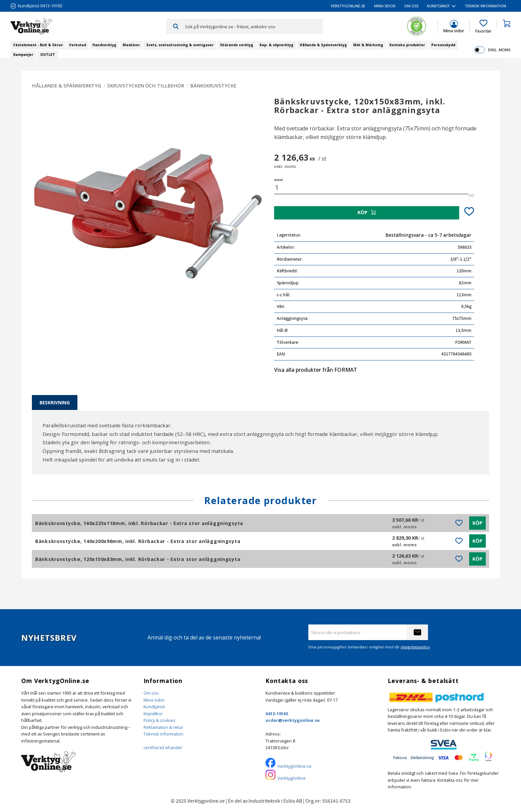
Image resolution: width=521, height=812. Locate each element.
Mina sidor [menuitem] (385, 6)
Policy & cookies (159, 720)
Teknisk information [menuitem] (485, 6)
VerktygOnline (292, 778)
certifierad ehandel (163, 747)
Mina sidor (154, 700)
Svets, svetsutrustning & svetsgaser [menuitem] (180, 45)
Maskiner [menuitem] (131, 45)
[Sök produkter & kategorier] (254, 26)
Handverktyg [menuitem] (104, 45)
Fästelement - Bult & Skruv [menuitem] (38, 45)
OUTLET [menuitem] (48, 55)
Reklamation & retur (163, 727)
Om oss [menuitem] (411, 6)
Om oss (151, 693)
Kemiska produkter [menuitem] (407, 45)
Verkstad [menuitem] (78, 45)
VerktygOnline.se (295, 766)
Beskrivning (55, 403)
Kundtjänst (154, 707)
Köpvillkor (153, 714)
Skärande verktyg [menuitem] (237, 45)
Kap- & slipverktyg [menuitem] (276, 45)
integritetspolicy (415, 647)
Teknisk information (163, 734)
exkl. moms (499, 50)
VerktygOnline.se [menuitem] (348, 6)
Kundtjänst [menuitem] (438, 6)
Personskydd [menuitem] (443, 45)
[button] (483, 27)
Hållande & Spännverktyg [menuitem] (323, 45)
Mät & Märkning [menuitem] (368, 45)
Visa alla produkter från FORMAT (316, 370)
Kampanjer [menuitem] (23, 55)
